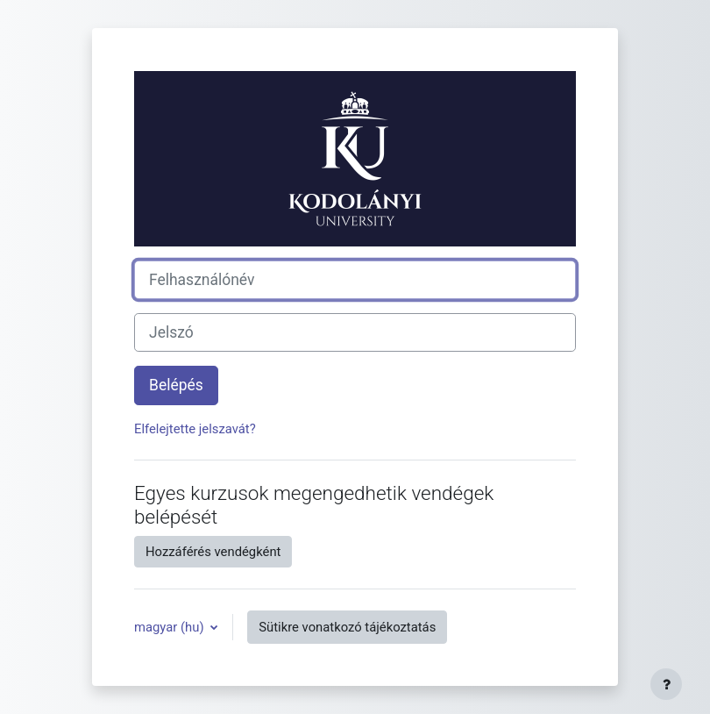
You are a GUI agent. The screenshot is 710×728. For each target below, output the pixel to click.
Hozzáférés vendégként (213, 552)
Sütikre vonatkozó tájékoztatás (347, 627)
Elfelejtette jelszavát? (195, 429)
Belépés (176, 385)
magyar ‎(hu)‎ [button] (170, 627)
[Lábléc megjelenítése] (666, 684)
